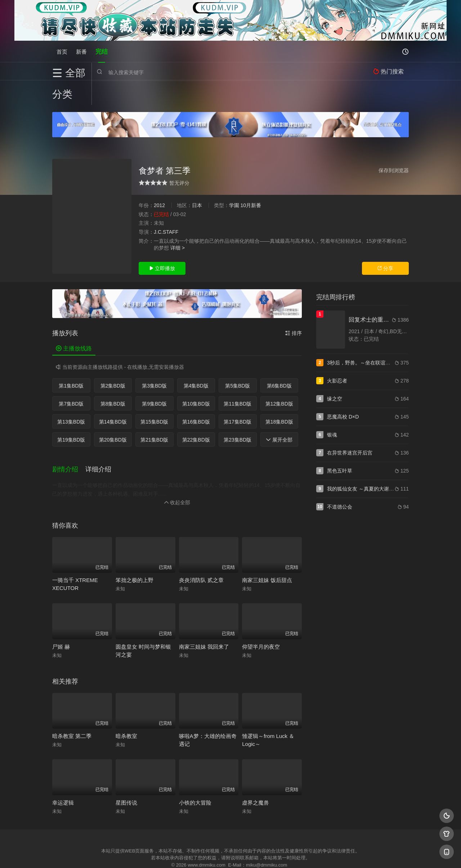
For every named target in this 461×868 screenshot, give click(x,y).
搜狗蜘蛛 (230, 854)
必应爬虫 (318, 854)
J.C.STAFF (166, 207)
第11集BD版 (238, 379)
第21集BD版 (154, 415)
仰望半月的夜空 (261, 621)
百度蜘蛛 (173, 854)
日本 (197, 181)
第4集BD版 (196, 361)
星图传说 (126, 777)
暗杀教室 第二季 (72, 711)
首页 (62, 51)
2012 (159, 181)
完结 (102, 51)
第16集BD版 (196, 397)
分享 (385, 244)
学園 (234, 181)
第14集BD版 (113, 397)
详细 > (178, 223)
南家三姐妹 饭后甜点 (267, 555)
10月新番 (251, 181)
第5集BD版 (238, 361)
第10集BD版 (196, 379)
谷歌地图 (289, 854)
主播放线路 (74, 324)
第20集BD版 (113, 415)
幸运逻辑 (63, 777)
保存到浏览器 (394, 146)
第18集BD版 (279, 397)
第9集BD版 (154, 379)
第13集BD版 (71, 397)
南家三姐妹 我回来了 (204, 621)
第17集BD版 (238, 397)
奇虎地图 (260, 854)
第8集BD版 (113, 379)
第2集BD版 (113, 361)
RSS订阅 (143, 854)
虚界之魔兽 (256, 777)
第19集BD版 (71, 415)
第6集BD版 (279, 361)
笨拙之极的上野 (135, 555)
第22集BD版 (196, 415)
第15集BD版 (154, 397)
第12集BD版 (279, 379)
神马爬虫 (202, 854)
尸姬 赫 (61, 621)
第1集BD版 (71, 361)
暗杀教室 (126, 711)
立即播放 (162, 244)
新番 (81, 51)
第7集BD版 (71, 379)
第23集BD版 (238, 415)
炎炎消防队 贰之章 (201, 555)
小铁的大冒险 (195, 777)
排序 (294, 309)
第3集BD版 (154, 361)
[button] (69, 445)
